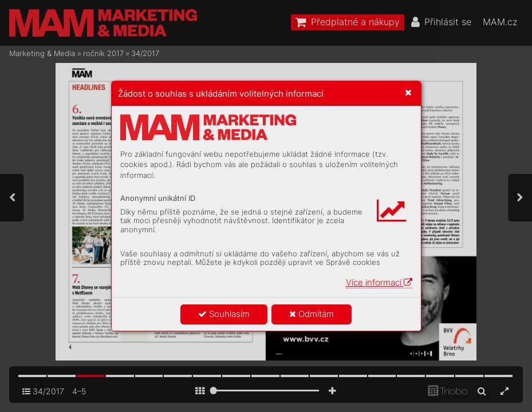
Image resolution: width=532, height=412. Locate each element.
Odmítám (312, 314)
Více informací (379, 282)
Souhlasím (224, 314)
